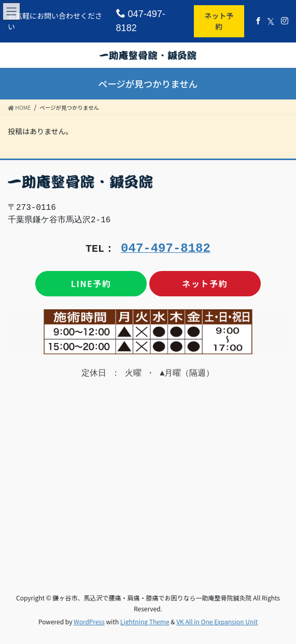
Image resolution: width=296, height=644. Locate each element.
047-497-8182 (141, 21)
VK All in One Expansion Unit (217, 621)
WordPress (89, 621)
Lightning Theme (145, 621)
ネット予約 (219, 21)
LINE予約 (91, 283)
